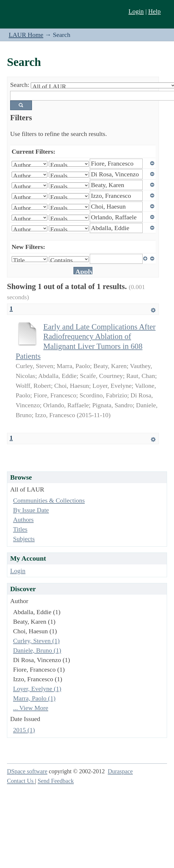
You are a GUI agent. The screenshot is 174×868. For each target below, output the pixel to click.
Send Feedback (56, 781)
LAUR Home (26, 35)
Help (154, 11)
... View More (31, 708)
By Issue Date (31, 510)
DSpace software (27, 771)
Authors (23, 520)
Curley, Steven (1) (36, 641)
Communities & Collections (49, 500)
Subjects (24, 539)
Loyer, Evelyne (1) (37, 689)
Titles (20, 529)
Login (136, 11)
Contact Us (21, 781)
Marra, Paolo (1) (34, 698)
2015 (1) (24, 730)
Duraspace (120, 771)
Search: (20, 85)
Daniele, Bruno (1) (37, 650)
